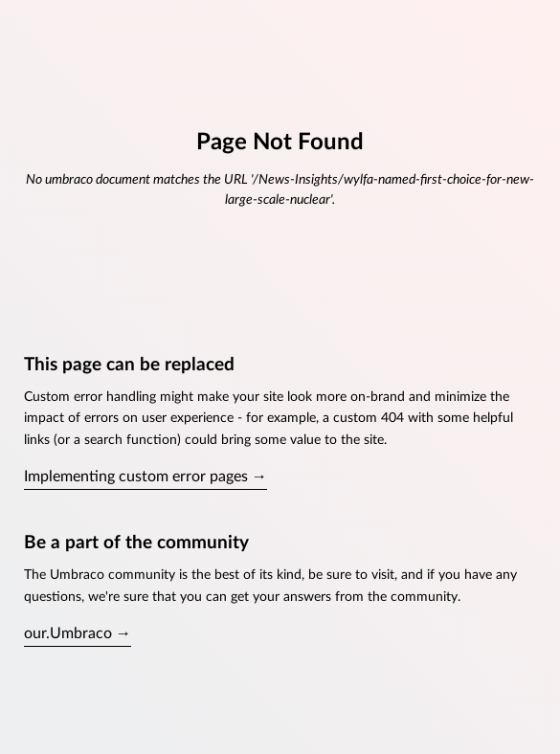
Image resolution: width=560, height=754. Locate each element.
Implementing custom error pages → (146, 477)
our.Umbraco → (78, 633)
